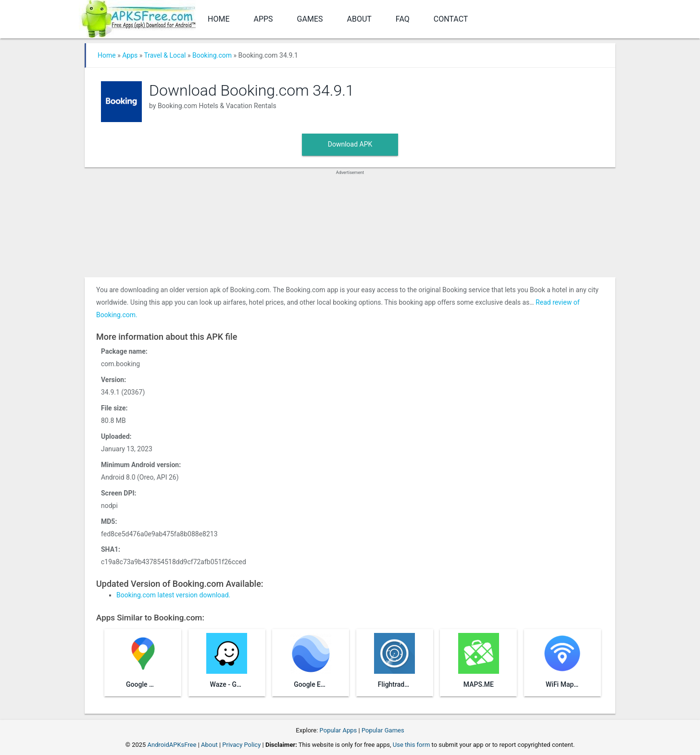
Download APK (350, 144)
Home (219, 19)
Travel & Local (165, 55)
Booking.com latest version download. (173, 595)
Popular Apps (338, 730)
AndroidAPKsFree (172, 745)
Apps (263, 19)
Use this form (412, 745)
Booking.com (212, 55)
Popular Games (383, 730)
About (359, 19)
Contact (451, 19)
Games (310, 19)
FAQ (403, 19)
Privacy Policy (241, 745)
